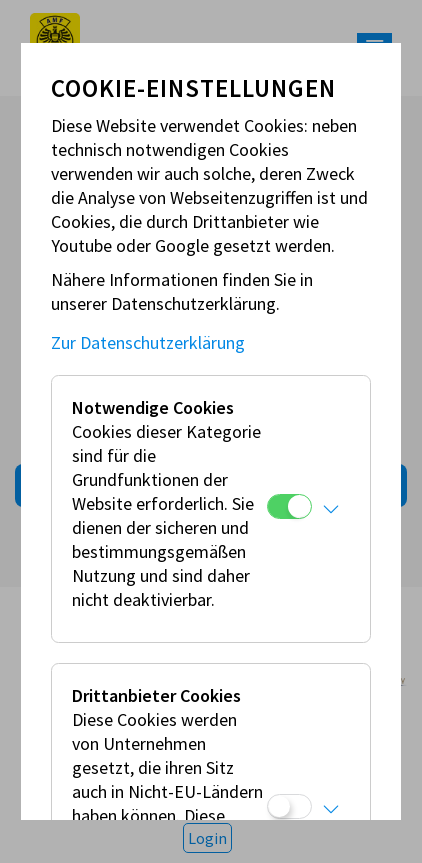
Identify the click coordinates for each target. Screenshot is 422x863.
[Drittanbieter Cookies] (289, 806)
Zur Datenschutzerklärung (148, 342)
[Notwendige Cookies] (289, 506)
